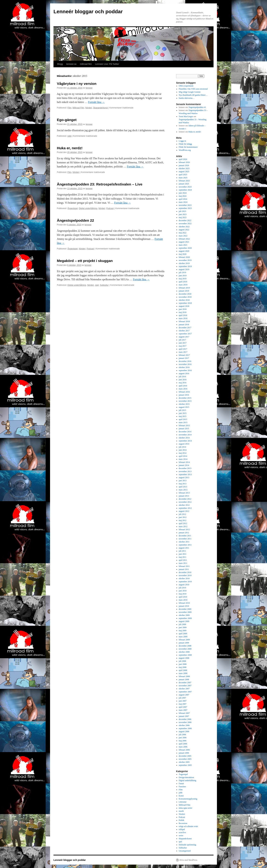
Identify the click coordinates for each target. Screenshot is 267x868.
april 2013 (183, 487)
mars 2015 (183, 422)
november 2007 (185, 686)
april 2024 (183, 199)
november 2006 (185, 722)
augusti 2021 (184, 242)
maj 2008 (183, 667)
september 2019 (185, 266)
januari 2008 (184, 679)
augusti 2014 (184, 444)
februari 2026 (184, 162)
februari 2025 (184, 181)
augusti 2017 (184, 337)
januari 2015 (184, 429)
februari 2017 (184, 355)
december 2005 (185, 756)
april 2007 (183, 707)
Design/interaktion (186, 777)
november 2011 (185, 539)
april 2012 (183, 523)
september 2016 (185, 370)
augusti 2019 (184, 269)
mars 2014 (183, 459)
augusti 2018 (184, 306)
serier (181, 836)
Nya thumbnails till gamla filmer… (193, 95)
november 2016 (185, 364)
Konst (181, 796)
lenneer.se (71, 64)
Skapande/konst (100, 108)
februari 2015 (184, 426)
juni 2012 (183, 517)
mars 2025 (183, 178)
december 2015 (185, 398)
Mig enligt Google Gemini (190, 92)
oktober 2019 (184, 263)
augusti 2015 (184, 407)
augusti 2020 (184, 251)
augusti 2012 (184, 511)
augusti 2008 (184, 658)
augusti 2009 (184, 621)
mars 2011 (183, 563)
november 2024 (185, 187)
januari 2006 (184, 753)
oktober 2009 (184, 615)
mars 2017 (183, 352)
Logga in (182, 141)
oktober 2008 (184, 652)
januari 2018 (184, 325)
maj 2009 (183, 631)
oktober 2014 (184, 438)
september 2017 (185, 334)
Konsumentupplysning (188, 799)
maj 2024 (183, 196)
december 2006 (185, 719)
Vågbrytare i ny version (77, 84)
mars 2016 (183, 389)
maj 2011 (183, 557)
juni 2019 (183, 276)
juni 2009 (183, 627)
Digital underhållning (88, 208)
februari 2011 (184, 566)
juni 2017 (183, 343)
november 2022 (185, 224)
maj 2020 (183, 254)
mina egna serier (186, 808)
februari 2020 (184, 257)
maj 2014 (183, 453)
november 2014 (185, 435)
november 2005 (185, 759)
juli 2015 (182, 410)
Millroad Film (78, 108)
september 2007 (185, 692)
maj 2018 (183, 312)
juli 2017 (182, 340)
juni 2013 (183, 481)
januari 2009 (184, 643)
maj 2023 (183, 217)
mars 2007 (183, 710)
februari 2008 (184, 676)
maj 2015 (183, 416)
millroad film (86, 64)
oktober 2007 (184, 689)
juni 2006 (183, 738)
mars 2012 (183, 526)
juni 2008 (183, 664)
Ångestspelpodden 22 (75, 220)
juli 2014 (182, 447)
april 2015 (183, 419)
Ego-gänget (67, 120)
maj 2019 (183, 279)
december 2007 (185, 683)
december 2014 (185, 432)
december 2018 (185, 294)
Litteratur (183, 802)
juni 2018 (183, 309)
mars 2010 (183, 600)
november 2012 (185, 502)
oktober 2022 (184, 227)
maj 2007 (183, 704)
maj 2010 (183, 594)
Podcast (110, 208)
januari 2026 (184, 165)
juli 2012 (182, 514)
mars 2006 (183, 747)
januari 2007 (184, 716)
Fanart (181, 784)
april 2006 (183, 744)
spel (97, 285)
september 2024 (185, 190)
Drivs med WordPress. (189, 860)
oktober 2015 (184, 404)
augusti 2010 (184, 585)
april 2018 (183, 315)
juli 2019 (182, 273)
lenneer (89, 88)
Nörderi (89, 108)
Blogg (60, 64)
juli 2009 (182, 624)
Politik (182, 820)
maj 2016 (183, 383)
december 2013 (185, 468)
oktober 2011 (184, 542)
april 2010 (183, 597)
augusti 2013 (184, 478)
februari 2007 (184, 713)
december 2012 (185, 499)
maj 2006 (183, 741)
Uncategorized (185, 851)
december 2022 (185, 220)
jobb (70, 136)
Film (70, 108)
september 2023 (185, 208)
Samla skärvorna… (187, 98)
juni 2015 (183, 413)
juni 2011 (183, 554)
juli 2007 (182, 698)
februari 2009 (184, 640)
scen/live (182, 832)
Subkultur (104, 285)
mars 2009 (183, 637)
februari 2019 (184, 288)
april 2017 (183, 349)
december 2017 (185, 328)
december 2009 (185, 609)
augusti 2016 (184, 373)
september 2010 (185, 582)
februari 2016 (184, 392)
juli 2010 (182, 588)
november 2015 (185, 401)
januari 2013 (184, 496)
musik (181, 811)
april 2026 (183, 159)
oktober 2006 (184, 725)
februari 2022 (184, 239)
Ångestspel (73, 208)
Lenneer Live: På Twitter (107, 64)
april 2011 (183, 560)
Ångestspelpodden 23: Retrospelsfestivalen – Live (100, 184)
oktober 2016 (184, 367)
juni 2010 (183, 591)
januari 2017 (184, 358)
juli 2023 (182, 211)
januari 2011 (184, 569)
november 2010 (185, 575)
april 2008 (183, 670)
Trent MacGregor (186, 116)
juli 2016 (182, 377)
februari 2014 (184, 462)
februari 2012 (184, 530)
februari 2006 (184, 750)
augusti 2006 (184, 731)
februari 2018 (184, 321)
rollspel (182, 829)
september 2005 (185, 765)
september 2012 (185, 508)
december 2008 (185, 646)
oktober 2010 (184, 578)
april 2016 (183, 386)
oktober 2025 (184, 168)
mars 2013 (183, 490)
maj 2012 (183, 520)
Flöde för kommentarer (188, 147)
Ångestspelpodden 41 (197, 107)
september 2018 (185, 303)
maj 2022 (183, 233)
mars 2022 (183, 236)
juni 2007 (183, 701)
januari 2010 (184, 606)
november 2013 (185, 471)
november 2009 (185, 612)
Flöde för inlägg (185, 144)
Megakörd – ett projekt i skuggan (85, 261)
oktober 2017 (184, 331)
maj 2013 (183, 484)
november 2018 (185, 297)
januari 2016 (184, 395)
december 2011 (185, 536)
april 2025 (183, 175)
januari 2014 (184, 465)
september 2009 (185, 618)
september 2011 (185, 545)
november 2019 (185, 260)
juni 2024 (183, 193)
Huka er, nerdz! (70, 148)
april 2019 (183, 282)
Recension (183, 823)
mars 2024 (183, 202)
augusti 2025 (184, 172)
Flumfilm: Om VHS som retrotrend (193, 89)
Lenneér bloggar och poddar (88, 11)
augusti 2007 (184, 695)
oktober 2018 (184, 300)
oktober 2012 (184, 505)
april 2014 (183, 456)
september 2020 (185, 248)
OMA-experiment (186, 86)
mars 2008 (183, 673)
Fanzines (182, 787)
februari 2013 (184, 493)
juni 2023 (183, 214)
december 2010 (185, 572)
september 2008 (185, 655)
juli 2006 (182, 735)
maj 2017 (183, 346)
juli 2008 (182, 661)
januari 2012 (184, 533)
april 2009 (183, 634)
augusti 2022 (184, 230)
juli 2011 (182, 551)
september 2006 (185, 728)
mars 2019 (183, 285)
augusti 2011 (184, 548)
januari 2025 (184, 184)
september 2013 (185, 474)
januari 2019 (184, 291)
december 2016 (185, 361)
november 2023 (185, 205)
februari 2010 (184, 603)
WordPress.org (185, 150)
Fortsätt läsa (96, 102)
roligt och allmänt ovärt (188, 826)
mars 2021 (183, 245)
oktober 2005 (184, 762)
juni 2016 (183, 380)
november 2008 (185, 649)
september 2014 (185, 441)
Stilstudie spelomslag (187, 845)
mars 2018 (183, 318)
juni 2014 (183, 450)
